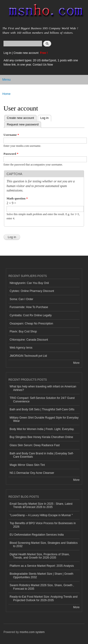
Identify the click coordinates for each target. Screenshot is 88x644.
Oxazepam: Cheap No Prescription (31, 324)
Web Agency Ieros (21, 348)
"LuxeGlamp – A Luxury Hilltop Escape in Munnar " (41, 515)
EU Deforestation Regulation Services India (37, 535)
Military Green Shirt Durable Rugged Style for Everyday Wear (44, 419)
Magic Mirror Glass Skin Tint (27, 465)
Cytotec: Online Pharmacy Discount (32, 291)
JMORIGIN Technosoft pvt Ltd (28, 356)
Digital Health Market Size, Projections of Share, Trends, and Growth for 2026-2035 (40, 556)
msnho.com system (32, 632)
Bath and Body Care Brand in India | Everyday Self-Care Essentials (42, 455)
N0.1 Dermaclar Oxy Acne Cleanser (32, 473)
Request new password (23, 124)
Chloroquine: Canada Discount (29, 340)
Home (6, 94)
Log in (7, 53)
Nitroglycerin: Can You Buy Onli (29, 283)
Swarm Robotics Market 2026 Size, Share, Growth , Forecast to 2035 (42, 587)
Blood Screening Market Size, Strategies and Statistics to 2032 (44, 545)
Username (11, 135)
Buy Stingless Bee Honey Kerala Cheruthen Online (41, 437)
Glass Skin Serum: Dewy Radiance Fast (35, 445)
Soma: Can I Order (21, 299)
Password (11, 154)
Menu (6, 80)
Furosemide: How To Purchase (29, 307)
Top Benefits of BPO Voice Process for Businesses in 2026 (43, 525)
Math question (17, 198)
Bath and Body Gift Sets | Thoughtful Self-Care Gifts (42, 409)
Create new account (26, 53)
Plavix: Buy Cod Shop (23, 331)
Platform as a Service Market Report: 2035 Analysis (42, 566)
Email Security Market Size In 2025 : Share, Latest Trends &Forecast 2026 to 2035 (41, 505)
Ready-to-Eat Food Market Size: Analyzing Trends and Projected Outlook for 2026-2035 (44, 598)
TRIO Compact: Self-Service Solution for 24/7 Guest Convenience (42, 400)
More (76, 363)
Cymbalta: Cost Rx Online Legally (31, 315)
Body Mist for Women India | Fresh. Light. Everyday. (42, 429)
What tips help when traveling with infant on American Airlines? (43, 388)
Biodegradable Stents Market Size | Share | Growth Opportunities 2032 (41, 575)
